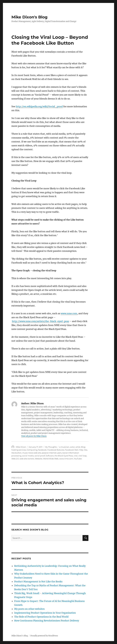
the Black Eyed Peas (64, 456)
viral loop (82, 456)
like (86, 450)
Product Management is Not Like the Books (38, 582)
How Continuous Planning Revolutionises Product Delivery (47, 621)
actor (72, 447)
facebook (42, 450)
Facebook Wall (72, 450)
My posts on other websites (29, 609)
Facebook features (56, 450)
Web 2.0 (15, 459)
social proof (40, 456)
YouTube (78, 459)
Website (39, 459)
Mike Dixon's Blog (29, 17)
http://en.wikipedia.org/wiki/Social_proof (39, 106)
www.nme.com (69, 313)
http (81, 450)
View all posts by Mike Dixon (34, 436)
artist (78, 447)
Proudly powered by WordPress (44, 636)
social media (28, 456)
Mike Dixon (21, 447)
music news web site (32, 453)
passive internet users (52, 453)
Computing (32, 450)
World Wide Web (51, 459)
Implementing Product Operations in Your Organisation (45, 613)
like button (16, 453)
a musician (64, 447)
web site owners (27, 459)
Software (50, 456)
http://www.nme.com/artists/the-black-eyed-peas (41, 321)
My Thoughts (51, 447)
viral (76, 456)
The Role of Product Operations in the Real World (41, 617)
